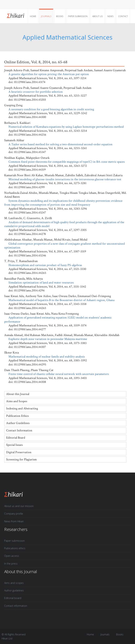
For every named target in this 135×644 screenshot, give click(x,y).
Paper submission (78, 16)
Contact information (16, 606)
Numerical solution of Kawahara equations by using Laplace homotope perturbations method (66, 127)
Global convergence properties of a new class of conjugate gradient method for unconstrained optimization (65, 246)
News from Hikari (14, 521)
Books (60, 16)
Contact (123, 16)
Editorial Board (16, 438)
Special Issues (14, 445)
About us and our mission (19, 506)
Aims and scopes (14, 583)
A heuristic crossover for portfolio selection (36, 92)
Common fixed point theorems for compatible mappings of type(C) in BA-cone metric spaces (67, 162)
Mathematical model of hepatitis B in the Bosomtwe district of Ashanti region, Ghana (61, 300)
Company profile (14, 514)
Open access (12, 556)
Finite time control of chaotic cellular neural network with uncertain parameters (59, 374)
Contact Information (19, 430)
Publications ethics (15, 548)
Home (33, 16)
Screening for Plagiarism (21, 459)
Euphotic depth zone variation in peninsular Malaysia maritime (48, 339)
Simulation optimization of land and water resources (41, 283)
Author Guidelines (18, 423)
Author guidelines (14, 590)
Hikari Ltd (7, 638)
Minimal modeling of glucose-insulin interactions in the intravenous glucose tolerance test (65, 179)
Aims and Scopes (17, 401)
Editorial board (13, 598)
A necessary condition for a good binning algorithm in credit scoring (51, 109)
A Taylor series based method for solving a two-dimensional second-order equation (60, 144)
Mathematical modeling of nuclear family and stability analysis (47, 357)
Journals (46, 16)
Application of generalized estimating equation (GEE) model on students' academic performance (58, 319)
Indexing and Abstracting (22, 408)
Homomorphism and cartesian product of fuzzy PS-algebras (45, 265)
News (110, 16)
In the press (11, 564)
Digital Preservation (19, 452)
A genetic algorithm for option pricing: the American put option (49, 74)
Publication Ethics (17, 416)
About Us (97, 16)
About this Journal (18, 394)
